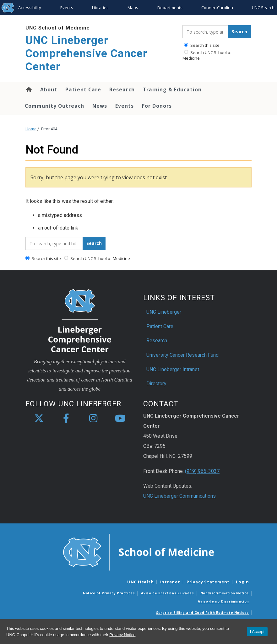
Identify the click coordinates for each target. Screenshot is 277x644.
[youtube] (120, 419)
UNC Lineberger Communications (179, 496)
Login (242, 582)
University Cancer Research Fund (182, 355)
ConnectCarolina (217, 8)
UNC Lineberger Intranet (173, 369)
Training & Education (172, 89)
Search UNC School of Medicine (207, 55)
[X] (39, 419)
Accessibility (30, 8)
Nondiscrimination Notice (225, 593)
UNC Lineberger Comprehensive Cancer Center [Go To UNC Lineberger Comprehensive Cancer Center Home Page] (86, 54)
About (49, 89)
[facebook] (66, 419)
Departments (170, 8)
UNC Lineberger (164, 312)
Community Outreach (54, 106)
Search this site (202, 45)
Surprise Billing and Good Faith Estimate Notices (202, 613)
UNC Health (141, 582)
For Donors (157, 106)
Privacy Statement (208, 582)
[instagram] (93, 419)
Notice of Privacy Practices (109, 593)
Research (122, 89)
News (100, 106)
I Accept (257, 632)
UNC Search (263, 8)
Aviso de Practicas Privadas (167, 593)
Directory (156, 384)
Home (28, 89)
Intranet (170, 582)
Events (67, 8)
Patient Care (83, 89)
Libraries (100, 8)
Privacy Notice (122, 635)
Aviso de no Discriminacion (223, 601)
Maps (133, 8)
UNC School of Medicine (58, 28)
